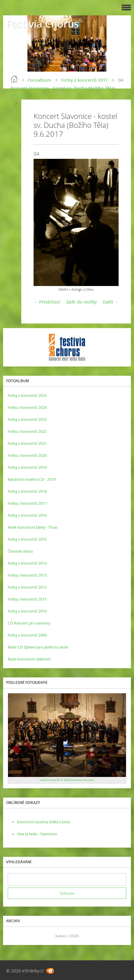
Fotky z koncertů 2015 (27, 539)
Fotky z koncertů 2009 (27, 635)
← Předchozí (47, 302)
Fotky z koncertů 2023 (27, 419)
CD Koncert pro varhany (29, 623)
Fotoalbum (39, 80)
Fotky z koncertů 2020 (27, 455)
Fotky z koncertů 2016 (27, 515)
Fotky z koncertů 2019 (27, 467)
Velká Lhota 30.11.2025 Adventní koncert (67, 780)
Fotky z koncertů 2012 (27, 587)
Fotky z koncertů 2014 (27, 563)
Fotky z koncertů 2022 (27, 431)
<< (14, 936)
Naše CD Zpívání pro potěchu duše (38, 647)
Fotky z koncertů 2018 (27, 491)
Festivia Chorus (43, 24)
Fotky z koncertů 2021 (27, 443)
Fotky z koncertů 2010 (27, 611)
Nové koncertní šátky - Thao (32, 527)
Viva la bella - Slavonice (37, 834)
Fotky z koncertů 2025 (27, 396)
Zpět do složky (82, 302)
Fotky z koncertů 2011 (27, 599)
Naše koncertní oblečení (29, 659)
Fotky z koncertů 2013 (27, 575)
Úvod (14, 79)
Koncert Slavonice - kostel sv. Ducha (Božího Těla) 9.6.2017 (63, 92)
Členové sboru (20, 551)
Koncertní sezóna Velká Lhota (43, 822)
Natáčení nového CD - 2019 (32, 479)
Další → (111, 302)
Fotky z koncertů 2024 (27, 408)
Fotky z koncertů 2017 (85, 80)
